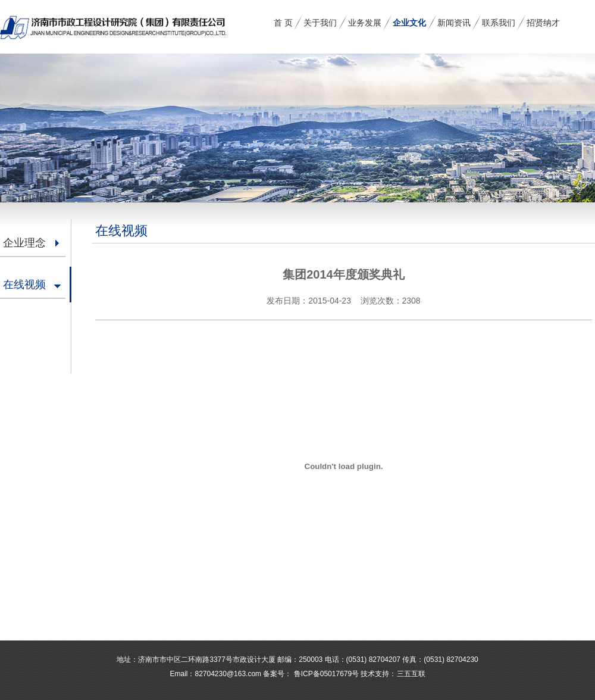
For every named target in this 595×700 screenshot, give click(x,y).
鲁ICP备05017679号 (325, 674)
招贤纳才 (543, 23)
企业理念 (24, 243)
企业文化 (409, 23)
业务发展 (365, 23)
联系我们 (499, 23)
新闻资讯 (454, 23)
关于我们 (320, 23)
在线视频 (24, 285)
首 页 (283, 23)
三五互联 (411, 674)
